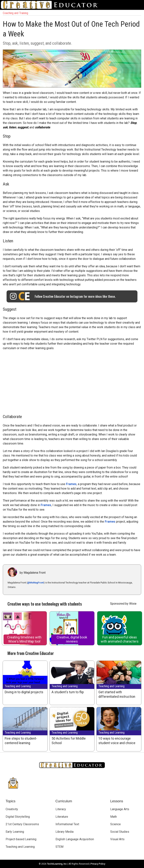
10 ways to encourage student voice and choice (117, 741)
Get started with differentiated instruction (117, 694)
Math (114, 817)
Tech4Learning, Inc (57, 864)
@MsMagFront (36, 583)
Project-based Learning (21, 839)
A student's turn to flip (68, 692)
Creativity (12, 809)
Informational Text (67, 824)
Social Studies (120, 832)
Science (115, 824)
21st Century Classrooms (22, 824)
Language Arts (120, 809)
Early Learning (15, 832)
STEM (59, 847)
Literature (62, 817)
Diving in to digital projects (24, 692)
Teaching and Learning (18, 686)
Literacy (61, 809)
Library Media (64, 832)
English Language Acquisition (75, 839)
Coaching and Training (15, 13)
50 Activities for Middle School (69, 741)
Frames (71, 484)
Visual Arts (117, 839)
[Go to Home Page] (51, 5)
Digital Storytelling (18, 817)
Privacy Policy (98, 864)
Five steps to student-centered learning (21, 741)
